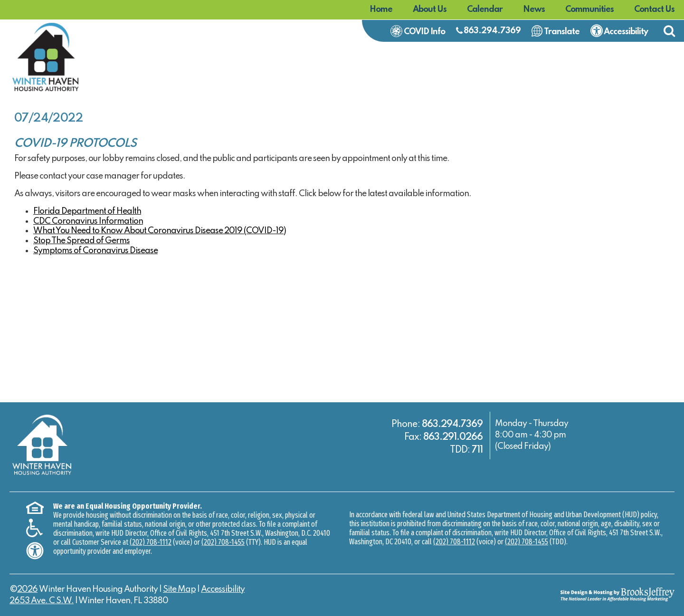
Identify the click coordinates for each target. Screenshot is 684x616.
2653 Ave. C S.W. (42, 601)
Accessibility (223, 589)
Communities (589, 9)
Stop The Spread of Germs (81, 241)
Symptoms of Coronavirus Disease (95, 251)
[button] (669, 31)
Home (381, 9)
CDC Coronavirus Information (88, 221)
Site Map (179, 589)
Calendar (485, 9)
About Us (430, 9)
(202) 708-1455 (223, 542)
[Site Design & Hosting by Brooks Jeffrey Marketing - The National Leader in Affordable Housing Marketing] (591, 594)
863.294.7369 (492, 31)
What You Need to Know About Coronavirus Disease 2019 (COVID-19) (160, 231)
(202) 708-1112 (151, 542)
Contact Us (654, 9)
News (534, 9)
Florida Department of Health (87, 211)
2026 (27, 589)
